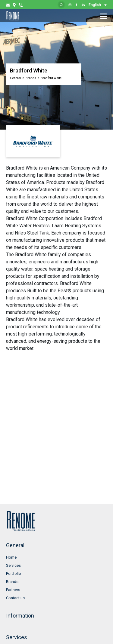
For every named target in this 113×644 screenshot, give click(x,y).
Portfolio (14, 573)
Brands (31, 78)
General (16, 78)
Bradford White (51, 78)
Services (13, 565)
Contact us (15, 598)
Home (11, 557)
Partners (13, 590)
